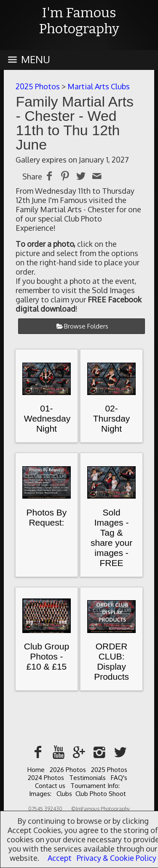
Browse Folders (86, 326)
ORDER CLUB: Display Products (111, 661)
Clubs (64, 794)
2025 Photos (38, 86)
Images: (40, 794)
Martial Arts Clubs (99, 86)
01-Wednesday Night (47, 418)
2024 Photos (46, 778)
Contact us (50, 786)
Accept (60, 858)
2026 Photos (68, 770)
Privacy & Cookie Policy (116, 858)
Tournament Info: (95, 786)
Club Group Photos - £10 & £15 (47, 656)
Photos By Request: (47, 517)
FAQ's (119, 778)
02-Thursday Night (112, 418)
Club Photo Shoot (101, 794)
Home (36, 770)
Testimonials (87, 778)
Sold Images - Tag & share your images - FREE (111, 538)
